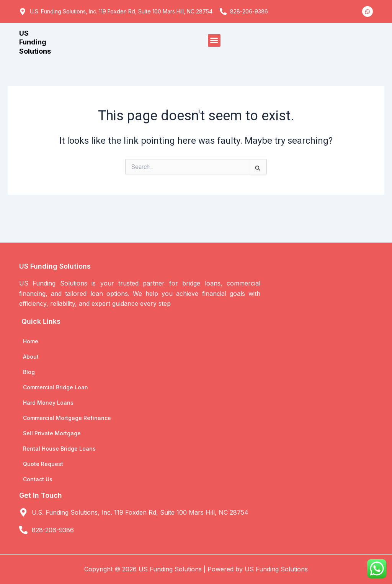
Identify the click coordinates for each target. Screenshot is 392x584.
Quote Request (43, 464)
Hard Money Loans (48, 403)
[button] (214, 40)
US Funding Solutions (35, 42)
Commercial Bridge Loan (56, 387)
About (31, 357)
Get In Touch (41, 495)
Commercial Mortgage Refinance (67, 418)
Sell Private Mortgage (52, 433)
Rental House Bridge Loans (59, 449)
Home (31, 341)
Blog (29, 372)
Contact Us (38, 479)
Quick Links (41, 321)
